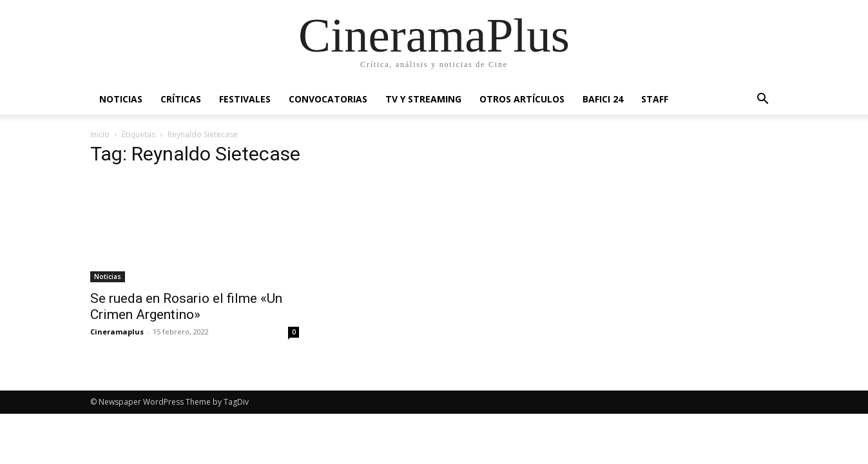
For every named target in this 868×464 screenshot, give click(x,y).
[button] (763, 100)
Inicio (100, 134)
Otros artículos (522, 99)
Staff (655, 99)
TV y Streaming (423, 99)
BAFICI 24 (603, 99)
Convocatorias (328, 99)
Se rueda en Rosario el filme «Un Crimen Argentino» (186, 306)
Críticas (181, 99)
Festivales (245, 99)
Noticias (121, 99)
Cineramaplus (117, 332)
